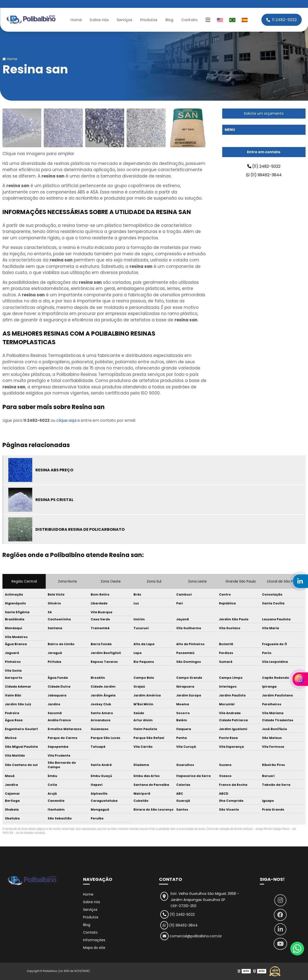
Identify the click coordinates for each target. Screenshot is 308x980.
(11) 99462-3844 (264, 175)
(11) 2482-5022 (264, 166)
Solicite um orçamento (264, 113)
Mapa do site (94, 948)
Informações (94, 940)
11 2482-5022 (281, 20)
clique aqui (66, 420)
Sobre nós (99, 20)
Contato (190, 20)
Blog (169, 20)
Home (76, 20)
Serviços (125, 20)
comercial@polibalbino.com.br (191, 936)
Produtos (149, 20)
